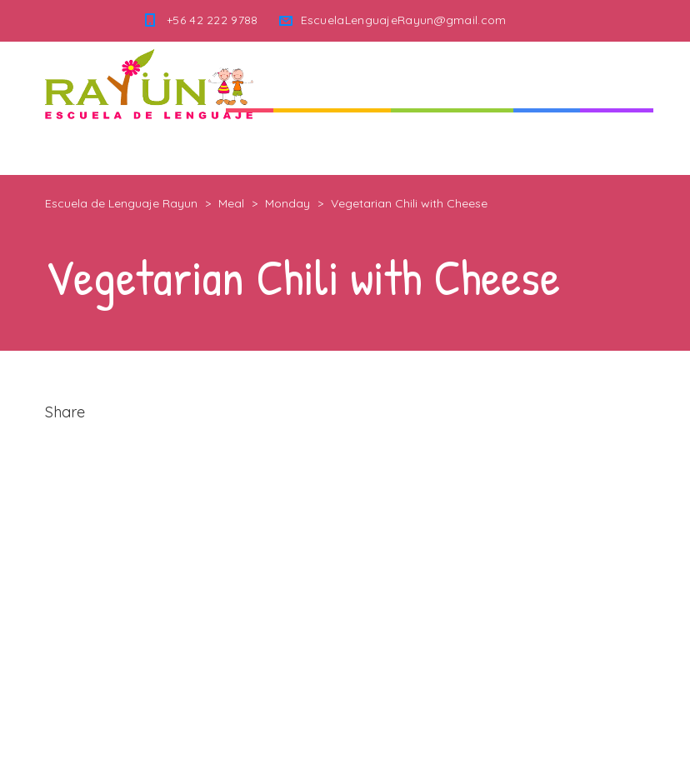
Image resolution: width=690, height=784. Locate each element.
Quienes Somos (332, 141)
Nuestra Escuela (452, 141)
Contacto (617, 141)
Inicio (250, 141)
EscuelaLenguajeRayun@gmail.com (404, 20)
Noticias (547, 141)
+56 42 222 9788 (212, 20)
